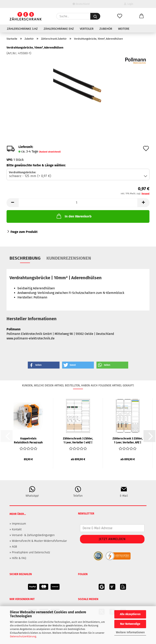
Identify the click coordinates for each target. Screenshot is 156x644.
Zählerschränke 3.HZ (22, 29)
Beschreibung (25, 258)
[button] (142, 16)
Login (129, 4)
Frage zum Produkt (24, 232)
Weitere (124, 29)
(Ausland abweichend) (50, 152)
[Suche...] (95, 16)
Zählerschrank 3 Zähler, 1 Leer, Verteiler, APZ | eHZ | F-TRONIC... (128, 440)
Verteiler (87, 29)
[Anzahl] (78, 203)
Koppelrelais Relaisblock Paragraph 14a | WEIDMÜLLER (28, 440)
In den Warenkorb (74, 216)
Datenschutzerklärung (23, 636)
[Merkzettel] (120, 16)
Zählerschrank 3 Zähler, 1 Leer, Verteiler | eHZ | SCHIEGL (78, 440)
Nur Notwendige (130, 624)
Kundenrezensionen (69, 258)
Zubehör (106, 29)
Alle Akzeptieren (130, 614)
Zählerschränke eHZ (59, 29)
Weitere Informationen (130, 632)
